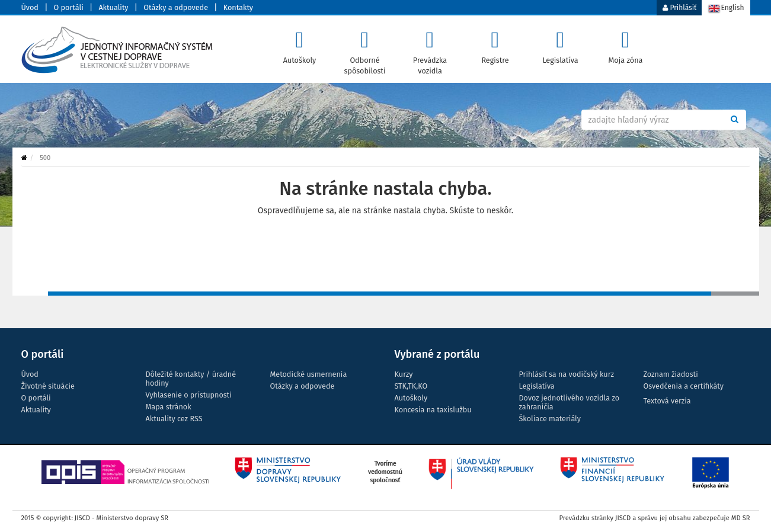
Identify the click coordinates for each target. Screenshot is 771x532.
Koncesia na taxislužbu (433, 410)
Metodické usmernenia (309, 374)
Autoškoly (300, 44)
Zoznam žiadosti (671, 374)
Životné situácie (48, 386)
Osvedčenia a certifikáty (684, 386)
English (726, 9)
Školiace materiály (550, 419)
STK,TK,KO (411, 386)
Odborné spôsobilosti (365, 49)
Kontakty (238, 7)
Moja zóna (626, 44)
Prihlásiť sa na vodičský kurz (567, 374)
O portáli (69, 7)
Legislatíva (560, 44)
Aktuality (113, 7)
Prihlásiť (679, 8)
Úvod (30, 7)
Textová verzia (667, 401)
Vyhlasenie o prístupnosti (189, 395)
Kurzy (404, 374)
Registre (495, 44)
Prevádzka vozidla (430, 49)
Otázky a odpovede (176, 7)
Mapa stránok (169, 407)
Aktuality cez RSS (174, 419)
